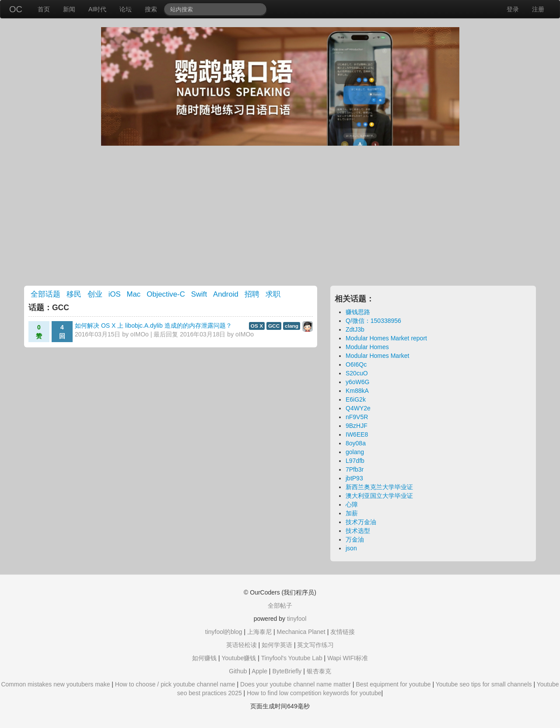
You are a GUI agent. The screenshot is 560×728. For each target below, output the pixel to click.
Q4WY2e (358, 408)
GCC (274, 326)
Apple (259, 671)
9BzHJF (357, 426)
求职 (273, 294)
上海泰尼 (259, 632)
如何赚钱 (204, 658)
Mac (134, 294)
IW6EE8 (357, 434)
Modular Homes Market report (386, 338)
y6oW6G (357, 382)
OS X (257, 326)
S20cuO (357, 373)
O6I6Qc (356, 364)
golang (355, 452)
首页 (44, 9)
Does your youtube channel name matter (296, 684)
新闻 (69, 9)
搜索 (151, 9)
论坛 (126, 9)
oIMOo (140, 334)
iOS (115, 294)
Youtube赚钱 (239, 658)
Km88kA (357, 391)
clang (292, 326)
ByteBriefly (287, 671)
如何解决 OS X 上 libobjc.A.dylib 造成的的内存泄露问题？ (153, 325)
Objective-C (166, 294)
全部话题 (45, 294)
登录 (513, 9)
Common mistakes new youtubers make (55, 684)
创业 (95, 294)
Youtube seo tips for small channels (484, 684)
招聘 (252, 294)
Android (226, 294)
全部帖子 (280, 605)
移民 (74, 294)
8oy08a (356, 443)
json (351, 548)
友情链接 (343, 632)
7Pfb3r (355, 469)
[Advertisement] (280, 216)
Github (238, 671)
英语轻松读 (241, 645)
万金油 (355, 539)
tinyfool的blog (224, 632)
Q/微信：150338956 (373, 321)
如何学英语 (277, 645)
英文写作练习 (315, 645)
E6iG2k (356, 399)
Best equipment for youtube (393, 684)
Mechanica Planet (301, 632)
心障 (352, 504)
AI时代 (97, 9)
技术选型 (358, 531)
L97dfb (355, 461)
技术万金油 (361, 522)
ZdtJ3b (355, 329)
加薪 (352, 513)
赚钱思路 (358, 312)
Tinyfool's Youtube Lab (292, 658)
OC (16, 9)
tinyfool (297, 619)
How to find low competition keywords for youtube (314, 693)
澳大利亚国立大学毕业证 (379, 496)
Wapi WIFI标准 (348, 658)
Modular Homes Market (378, 356)
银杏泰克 (319, 671)
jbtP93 (354, 478)
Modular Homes (367, 347)
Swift (199, 294)
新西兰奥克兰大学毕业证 (379, 487)
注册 (538, 9)
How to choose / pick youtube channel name (175, 684)
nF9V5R (357, 417)
